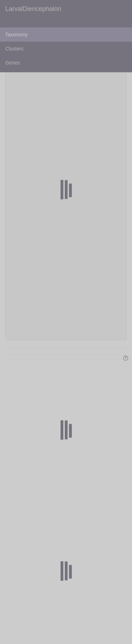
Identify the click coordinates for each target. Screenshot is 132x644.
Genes (12, 63)
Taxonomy (17, 35)
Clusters (14, 49)
